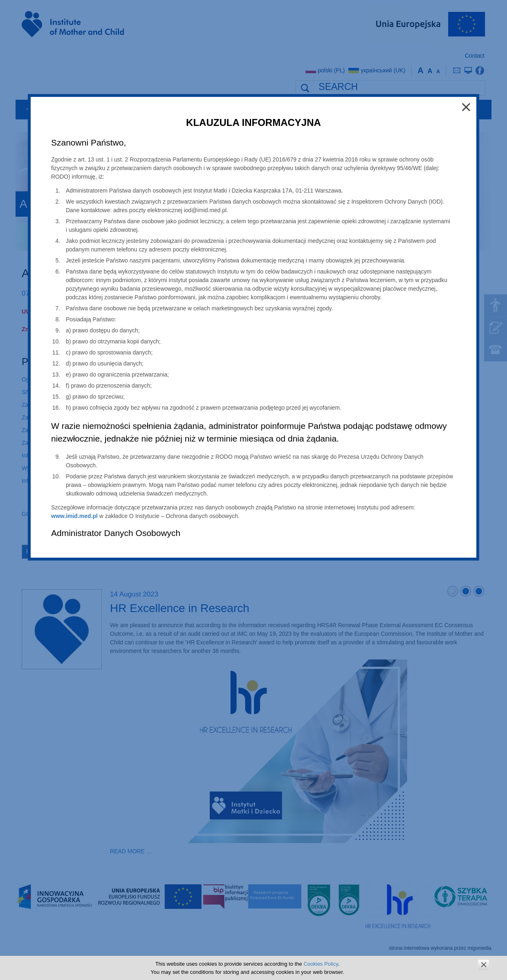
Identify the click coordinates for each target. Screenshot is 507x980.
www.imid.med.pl (74, 516)
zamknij (483, 965)
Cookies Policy (321, 964)
